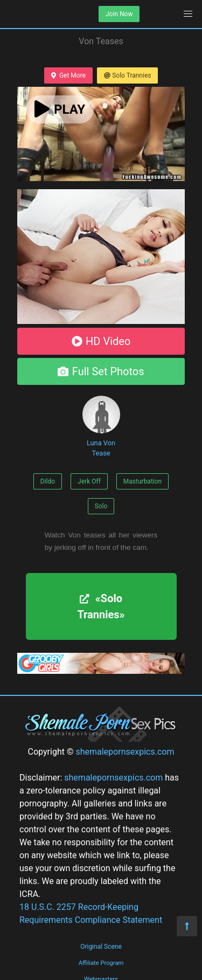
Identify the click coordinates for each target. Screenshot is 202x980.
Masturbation (142, 481)
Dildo (48, 481)
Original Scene (101, 947)
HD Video (101, 341)
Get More (68, 75)
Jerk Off (89, 481)
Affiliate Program (101, 963)
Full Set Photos (101, 371)
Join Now (119, 14)
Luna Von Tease (101, 426)
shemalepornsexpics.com (125, 752)
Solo (101, 506)
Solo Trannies (127, 75)
